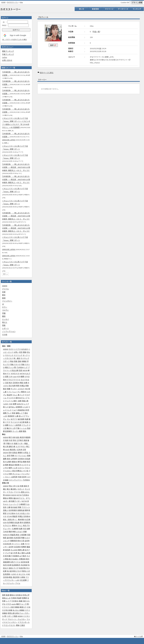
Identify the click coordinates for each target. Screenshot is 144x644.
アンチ (8, 553)
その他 (5, 334)
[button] (16, 35)
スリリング (18, 355)
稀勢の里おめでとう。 (17, 498)
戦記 (22, 383)
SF (3, 304)
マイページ (109, 9)
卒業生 (22, 386)
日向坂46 (16, 383)
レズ (26, 367)
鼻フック (21, 395)
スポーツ (6, 361)
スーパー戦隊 (17, 431)
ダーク (25, 355)
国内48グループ (22, 398)
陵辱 (4, 595)
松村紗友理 (25, 562)
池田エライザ (14, 568)
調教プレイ (7, 413)
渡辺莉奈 (16, 577)
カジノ (11, 425)
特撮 (23, 538)
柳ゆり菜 (21, 541)
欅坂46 (6, 498)
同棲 (12, 455)
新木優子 (8, 556)
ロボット (21, 489)
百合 (10, 386)
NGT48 (24, 501)
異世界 (22, 437)
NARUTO (20, 404)
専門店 (20, 462)
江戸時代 (20, 440)
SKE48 (25, 370)
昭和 (7, 440)
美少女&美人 (14, 559)
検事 (26, 510)
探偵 (25, 486)
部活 (14, 471)
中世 (11, 440)
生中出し (12, 407)
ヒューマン (16, 392)
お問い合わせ (7, 60)
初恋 (21, 352)
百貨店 (15, 452)
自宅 (8, 455)
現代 (10, 437)
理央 (23, 553)
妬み (11, 383)
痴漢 (27, 422)
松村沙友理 (7, 565)
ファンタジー (7, 301)
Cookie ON (126, 2)
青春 (27, 386)
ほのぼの (25, 349)
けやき (8, 604)
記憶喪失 (19, 407)
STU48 (9, 516)
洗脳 (23, 364)
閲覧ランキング (8, 51)
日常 (24, 450)
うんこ (15, 395)
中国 (19, 477)
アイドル (5, 289)
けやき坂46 (11, 513)
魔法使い (13, 450)
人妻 (17, 416)
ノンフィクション (9, 331)
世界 (10, 452)
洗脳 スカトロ (15, 364)
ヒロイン (21, 468)
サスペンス (9, 355)
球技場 (17, 465)
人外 (14, 428)
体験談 (24, 361)
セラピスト (7, 525)
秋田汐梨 (22, 568)
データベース (123, 9)
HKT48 (22, 373)
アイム (18, 583)
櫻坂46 (24, 392)
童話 (4, 316)
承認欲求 (11, 416)
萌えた (5, 322)
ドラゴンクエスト (9, 625)
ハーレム (23, 428)
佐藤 (21, 529)
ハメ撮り (14, 401)
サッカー (14, 389)
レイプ (26, 404)
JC (17, 574)
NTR (19, 376)
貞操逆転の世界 (23, 410)
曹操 (18, 625)
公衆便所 (14, 459)
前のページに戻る (47, 73)
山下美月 (23, 556)
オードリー (16, 544)
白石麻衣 (17, 547)
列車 (10, 474)
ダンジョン (16, 474)
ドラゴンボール (24, 622)
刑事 (22, 486)
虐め (26, 413)
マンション (22, 455)
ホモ (12, 443)
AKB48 (5, 286)
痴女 (5, 389)
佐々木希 (14, 553)
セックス (6, 364)
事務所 (20, 452)
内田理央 (16, 556)
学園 (4, 313)
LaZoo (5, 57)
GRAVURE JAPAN (9, 140)
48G (26, 389)
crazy (15, 376)
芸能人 (6, 510)
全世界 (11, 547)
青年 (21, 522)
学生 (10, 486)
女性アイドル (15, 562)
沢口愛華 (23, 580)
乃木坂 (6, 532)
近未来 (20, 450)
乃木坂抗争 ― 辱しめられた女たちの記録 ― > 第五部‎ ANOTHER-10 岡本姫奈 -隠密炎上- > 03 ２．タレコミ (16, 167)
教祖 (7, 559)
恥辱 (14, 386)
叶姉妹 (13, 598)
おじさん (22, 574)
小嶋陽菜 (22, 504)
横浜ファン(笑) (11, 367)
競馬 (25, 431)
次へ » (5, 274)
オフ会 (26, 471)
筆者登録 (95, 9)
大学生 (26, 452)
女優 (25, 383)
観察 (23, 376)
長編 (20, 601)
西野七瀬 (21, 550)
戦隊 (7, 465)
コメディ (5, 310)
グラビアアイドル (14, 380)
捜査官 (15, 516)
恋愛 (4, 292)
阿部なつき (26, 571)
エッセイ (5, 319)
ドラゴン (10, 492)
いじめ (25, 407)
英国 (25, 440)
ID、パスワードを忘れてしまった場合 (15, 39)
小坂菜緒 (23, 535)
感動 (25, 352)
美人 (19, 553)
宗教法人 (19, 471)
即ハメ (6, 407)
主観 (19, 401)
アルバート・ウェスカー (17, 619)
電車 (10, 468)
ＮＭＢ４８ (15, 373)
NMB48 (8, 495)
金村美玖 (10, 538)
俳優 (25, 532)
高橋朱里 (21, 510)
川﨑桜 (22, 577)
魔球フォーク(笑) (23, 604)
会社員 (28, 459)
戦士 (8, 489)
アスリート (26, 507)
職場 (25, 462)
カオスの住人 (21, 513)
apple (7, 450)
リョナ (14, 410)
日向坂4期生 (8, 577)
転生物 (9, 395)
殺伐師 (8, 550)
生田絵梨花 (16, 565)
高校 (8, 459)
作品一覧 (96, 32)
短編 (8, 389)
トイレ (9, 392)
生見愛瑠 (6, 574)
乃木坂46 (20, 367)
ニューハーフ (13, 504)
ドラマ (8, 422)
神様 (14, 532)
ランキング (137, 9)
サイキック (25, 358)
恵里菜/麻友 (15, 535)
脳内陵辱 (21, 419)
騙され (9, 428)
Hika (21, 2)
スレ (8, 419)
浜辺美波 (24, 565)
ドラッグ (25, 425)
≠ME (10, 404)
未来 (14, 437)
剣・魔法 (17, 358)
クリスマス (11, 398)
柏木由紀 (14, 507)
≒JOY (5, 416)
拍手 (53, 45)
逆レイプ (22, 416)
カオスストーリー (13, 2)
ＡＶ (16, 455)
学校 (14, 440)
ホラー (5, 307)
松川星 (9, 571)
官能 (4, 325)
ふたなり (21, 389)
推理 (4, 298)
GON (5, 522)
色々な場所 (7, 462)
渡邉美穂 (6, 562)
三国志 (22, 625)
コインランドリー (16, 480)
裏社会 (11, 465)
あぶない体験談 (19, 610)
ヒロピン (8, 471)
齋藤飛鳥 (14, 541)
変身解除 (8, 431)
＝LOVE (13, 574)
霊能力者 (12, 446)
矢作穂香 (10, 522)
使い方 (81, 9)
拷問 (18, 386)
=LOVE (5, 404)
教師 (10, 532)
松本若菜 (17, 538)
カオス (11, 349)
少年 (14, 486)
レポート (5, 328)
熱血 (12, 361)
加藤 (28, 529)
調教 (7, 425)
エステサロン (21, 446)
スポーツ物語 (12, 616)
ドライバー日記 (8, 607)
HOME (3, 2)
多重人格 (25, 401)
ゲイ (9, 373)
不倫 (18, 428)
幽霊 (7, 480)
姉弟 (14, 413)
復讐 (15, 404)
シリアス (17, 349)
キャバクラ (24, 465)
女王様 (22, 422)
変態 (7, 376)
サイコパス (15, 422)
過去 (18, 437)
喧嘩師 (24, 547)
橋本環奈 (21, 519)
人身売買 (18, 425)
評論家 (19, 598)
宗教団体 (22, 559)
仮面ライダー (19, 443)
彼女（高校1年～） (10, 519)
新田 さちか (17, 571)
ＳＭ (11, 376)
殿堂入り (23, 607)
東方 (28, 559)
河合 (25, 529)
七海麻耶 (15, 529)
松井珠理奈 (13, 510)
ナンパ (8, 401)
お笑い (16, 352)
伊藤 (19, 507)
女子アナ (14, 419)
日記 (7, 383)
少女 (18, 486)
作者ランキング (8, 54)
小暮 (8, 507)
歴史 (4, 295)
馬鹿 (26, 419)
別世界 (24, 477)
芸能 (19, 361)
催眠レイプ (20, 413)
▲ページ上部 (138, 636)
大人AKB (14, 550)
